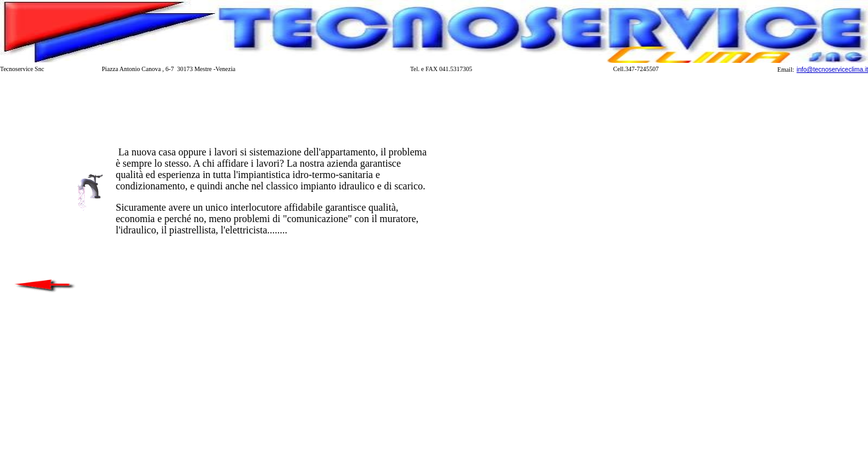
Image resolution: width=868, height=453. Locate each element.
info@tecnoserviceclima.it (832, 70)
